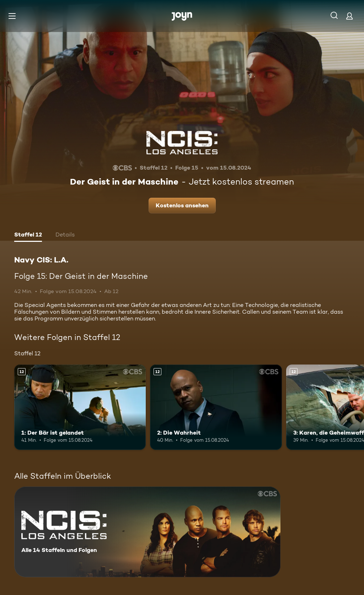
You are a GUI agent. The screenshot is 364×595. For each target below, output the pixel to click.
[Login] (349, 16)
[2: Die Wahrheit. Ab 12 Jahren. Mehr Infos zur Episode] (216, 407)
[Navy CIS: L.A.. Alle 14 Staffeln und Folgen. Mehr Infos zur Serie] (147, 532)
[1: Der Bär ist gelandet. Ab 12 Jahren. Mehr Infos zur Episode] (80, 407)
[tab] (28, 235)
